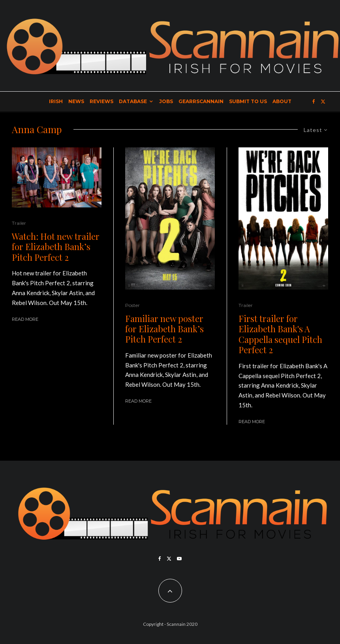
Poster (132, 305)
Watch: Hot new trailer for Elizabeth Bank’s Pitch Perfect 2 (56, 247)
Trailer (19, 223)
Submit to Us (248, 101)
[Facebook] (314, 102)
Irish (56, 101)
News (76, 101)
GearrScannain (201, 101)
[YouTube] (179, 559)
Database (133, 101)
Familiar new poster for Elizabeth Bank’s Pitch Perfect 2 (164, 329)
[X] (323, 102)
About (282, 101)
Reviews (101, 101)
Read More (25, 319)
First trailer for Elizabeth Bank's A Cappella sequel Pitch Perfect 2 (280, 334)
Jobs (166, 101)
